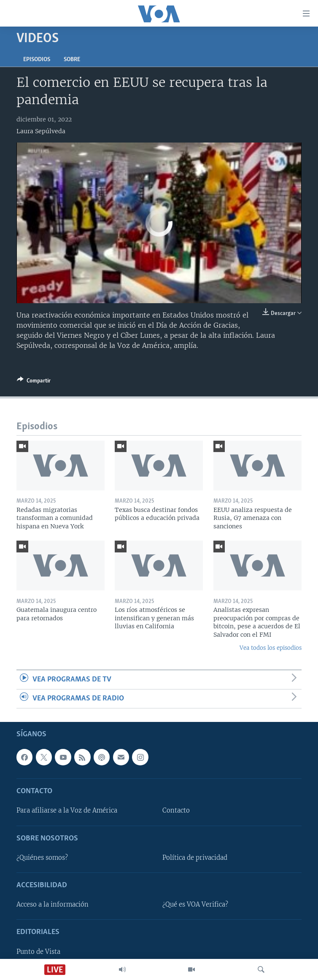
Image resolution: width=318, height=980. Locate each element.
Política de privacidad (195, 858)
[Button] (34, 382)
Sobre (72, 60)
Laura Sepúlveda (41, 131)
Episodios (37, 60)
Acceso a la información (53, 905)
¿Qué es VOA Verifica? (195, 905)
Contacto (176, 811)
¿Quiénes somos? (42, 858)
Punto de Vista (38, 952)
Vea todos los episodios (271, 648)
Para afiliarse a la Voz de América (67, 811)
